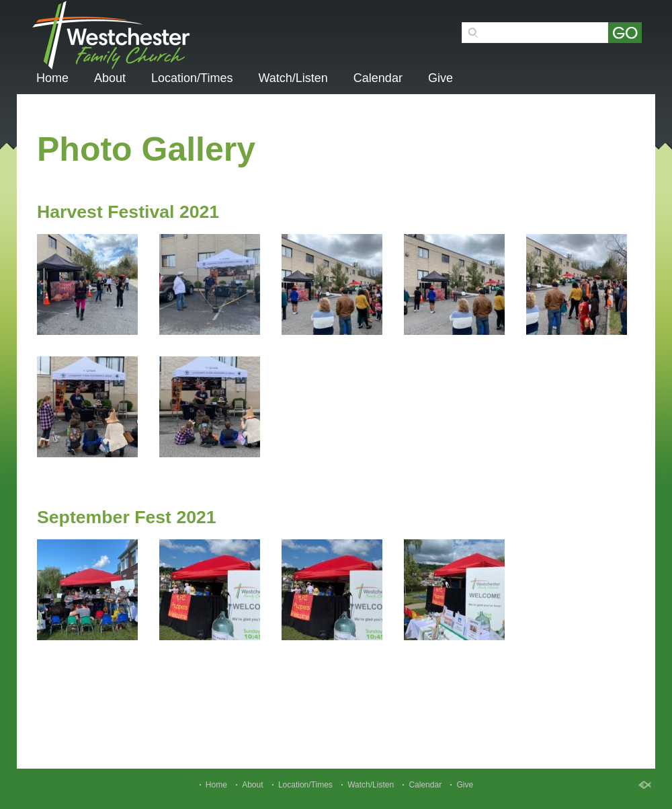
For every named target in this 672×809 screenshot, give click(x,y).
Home (52, 78)
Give (440, 78)
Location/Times (192, 78)
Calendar (378, 78)
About (110, 78)
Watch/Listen (293, 78)
